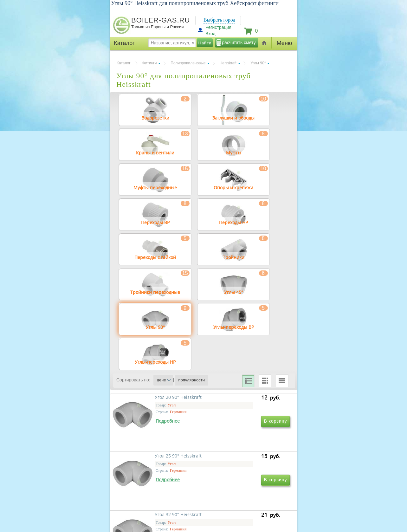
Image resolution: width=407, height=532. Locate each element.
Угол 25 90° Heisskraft (237, 459)
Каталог (124, 63)
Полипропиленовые (188, 63)
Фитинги (150, 63)
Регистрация (218, 27)
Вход (210, 34)
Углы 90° (258, 63)
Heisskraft (228, 63)
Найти (205, 43)
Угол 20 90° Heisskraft (151, 459)
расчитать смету (239, 42)
